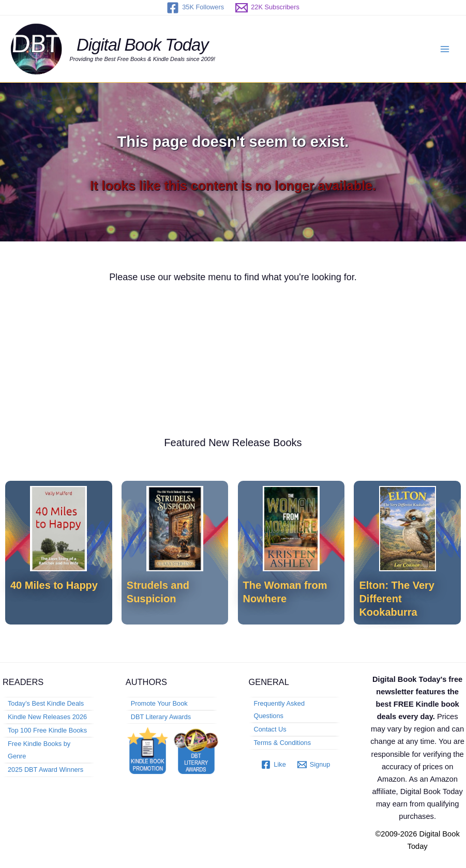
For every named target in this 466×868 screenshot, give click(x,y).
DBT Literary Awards (161, 717)
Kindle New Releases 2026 (47, 717)
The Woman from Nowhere (285, 592)
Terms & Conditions (283, 743)
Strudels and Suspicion (158, 592)
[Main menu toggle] (445, 49)
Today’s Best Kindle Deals (46, 703)
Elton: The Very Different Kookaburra (397, 599)
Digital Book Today (142, 45)
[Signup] (314, 765)
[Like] (273, 765)
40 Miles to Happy (54, 585)
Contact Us (270, 729)
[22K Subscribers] (267, 8)
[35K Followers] (195, 8)
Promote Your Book (159, 703)
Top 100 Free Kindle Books (47, 730)
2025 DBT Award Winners (46, 770)
